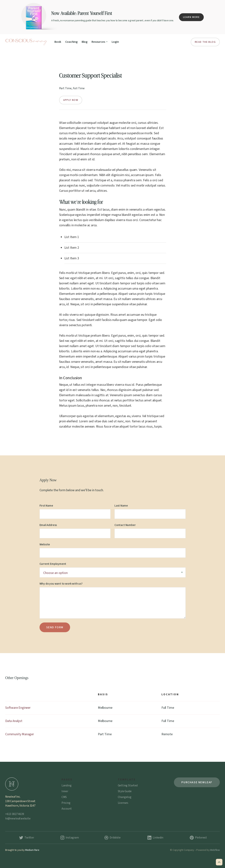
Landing (67, 785)
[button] (99, 42)
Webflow (215, 850)
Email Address (48, 525)
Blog (85, 42)
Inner (65, 791)
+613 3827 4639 (15, 814)
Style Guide (125, 791)
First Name (46, 506)
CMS (64, 797)
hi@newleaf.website (18, 819)
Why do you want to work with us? (61, 584)
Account (67, 809)
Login (115, 42)
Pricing (66, 803)
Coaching (71, 42)
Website (45, 544)
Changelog (125, 797)
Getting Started (128, 785)
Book (58, 42)
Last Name (121, 506)
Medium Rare (32, 850)
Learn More (191, 17)
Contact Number (125, 525)
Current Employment (53, 564)
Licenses (123, 803)
